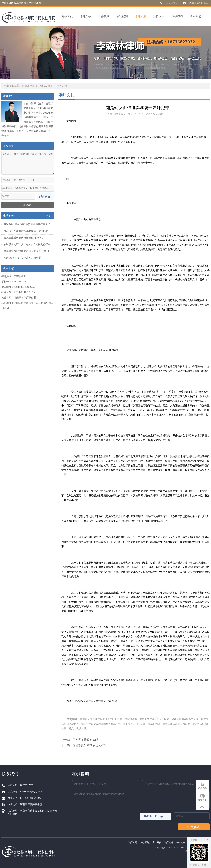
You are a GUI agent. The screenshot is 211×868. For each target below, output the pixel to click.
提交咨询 (28, 205)
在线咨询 (177, 16)
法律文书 (159, 16)
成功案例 (122, 16)
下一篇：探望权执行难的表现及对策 (84, 745)
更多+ (49, 216)
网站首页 (67, 16)
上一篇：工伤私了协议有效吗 (80, 740)
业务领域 (104, 16)
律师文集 (140, 16)
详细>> (5, 136)
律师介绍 (85, 16)
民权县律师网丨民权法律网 (37, 86)
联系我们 (195, 16)
